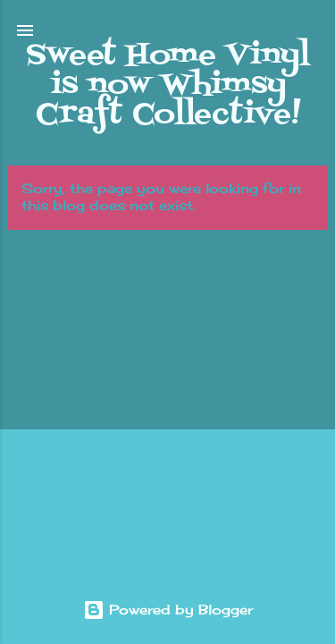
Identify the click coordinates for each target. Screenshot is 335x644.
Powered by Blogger (168, 610)
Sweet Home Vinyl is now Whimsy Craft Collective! (168, 85)
